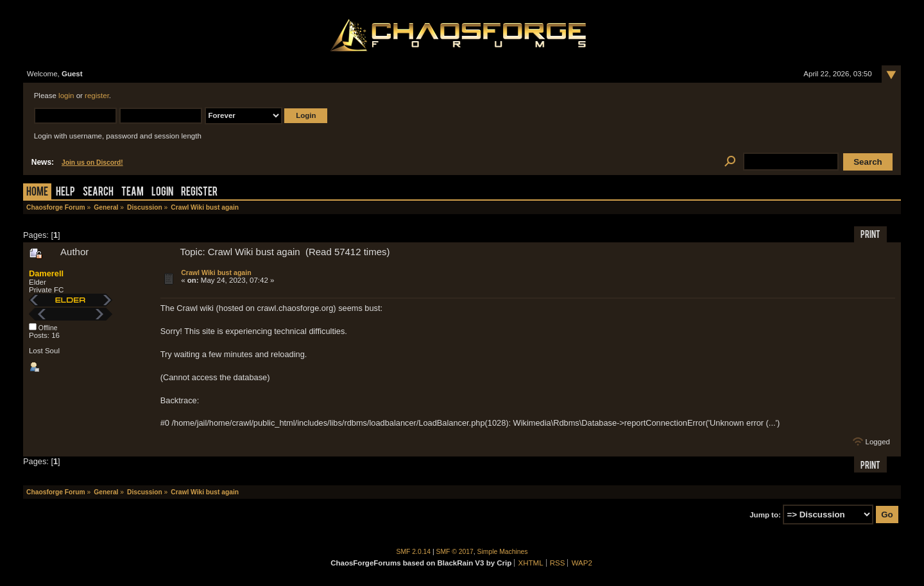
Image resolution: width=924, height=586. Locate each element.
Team (133, 193)
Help (65, 193)
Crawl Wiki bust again (216, 272)
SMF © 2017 (455, 552)
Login (162, 193)
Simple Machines (503, 552)
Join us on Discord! (92, 163)
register (97, 96)
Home (37, 193)
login (66, 96)
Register (199, 193)
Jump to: (765, 515)
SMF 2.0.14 (414, 552)
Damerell (46, 273)
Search (98, 193)
